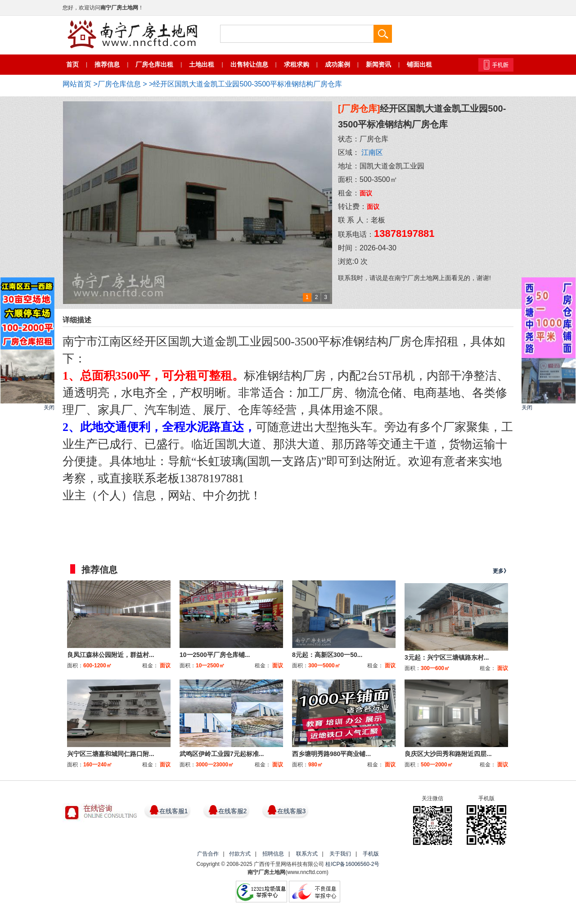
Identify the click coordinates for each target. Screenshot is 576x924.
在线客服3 (292, 811)
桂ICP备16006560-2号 (352, 864)
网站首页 (77, 84)
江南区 (372, 152)
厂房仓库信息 (119, 84)
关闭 (49, 408)
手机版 (371, 854)
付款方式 (240, 854)
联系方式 (307, 854)
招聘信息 (273, 854)
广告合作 (208, 854)
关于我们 (340, 854)
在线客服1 (174, 811)
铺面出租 (419, 64)
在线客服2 (233, 811)
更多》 (501, 571)
